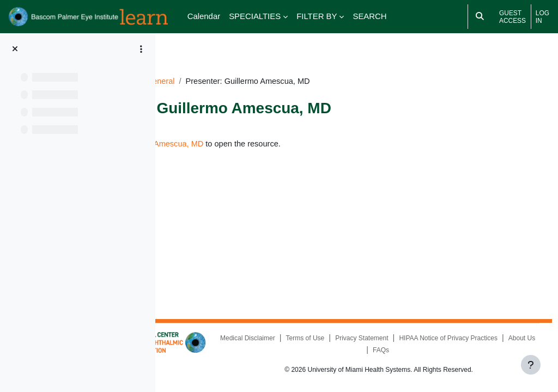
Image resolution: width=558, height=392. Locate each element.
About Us (448, 351)
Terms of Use (405, 338)
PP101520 (246, 69)
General (291, 69)
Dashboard (196, 69)
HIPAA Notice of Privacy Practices (374, 351)
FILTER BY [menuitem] (317, 16)
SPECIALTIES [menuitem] (255, 16)
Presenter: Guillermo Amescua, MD (271, 131)
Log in (542, 17)
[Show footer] (531, 365)
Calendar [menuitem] (204, 16)
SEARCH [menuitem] (369, 16)
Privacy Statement (461, 338)
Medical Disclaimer (347, 338)
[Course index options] (141, 49)
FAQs (480, 351)
